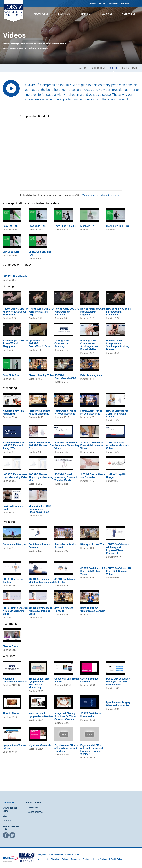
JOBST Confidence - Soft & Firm (66, 581)
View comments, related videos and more (102, 195)
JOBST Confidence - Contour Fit (14, 581)
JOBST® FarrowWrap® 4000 (65, 377)
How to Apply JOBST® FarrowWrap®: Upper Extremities (15, 312)
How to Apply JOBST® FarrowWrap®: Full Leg (41, 312)
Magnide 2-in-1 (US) (117, 226)
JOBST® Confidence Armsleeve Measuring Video (67, 445)
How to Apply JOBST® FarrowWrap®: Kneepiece (119, 312)
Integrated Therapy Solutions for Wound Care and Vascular (66, 716)
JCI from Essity (57, 855)
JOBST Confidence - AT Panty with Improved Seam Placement (117, 549)
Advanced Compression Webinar (15, 680)
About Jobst (43, 859)
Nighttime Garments (40, 745)
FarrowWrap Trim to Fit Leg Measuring (91, 412)
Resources (106, 14)
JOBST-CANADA (35, 812)
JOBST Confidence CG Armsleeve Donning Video (15, 611)
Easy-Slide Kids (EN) (66, 226)
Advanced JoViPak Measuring (13, 412)
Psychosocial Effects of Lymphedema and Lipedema (66, 748)
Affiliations (98, 68)
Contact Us (113, 3)
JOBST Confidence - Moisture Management (41, 581)
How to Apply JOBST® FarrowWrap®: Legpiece (93, 312)
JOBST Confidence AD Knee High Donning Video (119, 571)
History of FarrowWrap (93, 544)
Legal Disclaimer (102, 859)
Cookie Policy (117, 859)
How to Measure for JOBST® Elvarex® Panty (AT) (14, 445)
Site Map (125, 3)
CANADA (7, 820)
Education (64, 14)
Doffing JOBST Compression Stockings (63, 343)
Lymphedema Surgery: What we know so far (119, 704)
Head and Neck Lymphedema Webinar (41, 715)
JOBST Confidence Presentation (91, 715)
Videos (114, 68)
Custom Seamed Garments (89, 680)
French (102, 3)
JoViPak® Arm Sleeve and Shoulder (93, 476)
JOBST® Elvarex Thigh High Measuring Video (41, 477)
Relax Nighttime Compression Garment (93, 609)
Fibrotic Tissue (11, 713)
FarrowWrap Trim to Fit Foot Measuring (65, 412)
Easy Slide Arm (11, 375)
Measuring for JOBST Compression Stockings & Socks (41, 509)
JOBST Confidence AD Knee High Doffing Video (93, 571)
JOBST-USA (33, 808)
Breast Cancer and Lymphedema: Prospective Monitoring (39, 683)
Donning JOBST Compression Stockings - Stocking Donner (118, 345)
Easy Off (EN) (10, 226)
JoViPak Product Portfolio (64, 609)
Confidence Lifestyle (14, 544)
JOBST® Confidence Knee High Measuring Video (92, 445)
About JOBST (41, 14)
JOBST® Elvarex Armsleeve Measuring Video (118, 445)
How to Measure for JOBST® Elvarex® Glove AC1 (117, 414)
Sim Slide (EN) (11, 252)
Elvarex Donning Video (41, 375)
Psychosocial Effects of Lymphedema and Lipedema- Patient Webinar (92, 750)
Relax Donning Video (92, 375)
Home (93, 3)
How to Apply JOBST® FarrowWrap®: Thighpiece (15, 343)
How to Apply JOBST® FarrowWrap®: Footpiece (67, 312)
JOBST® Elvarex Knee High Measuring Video (15, 476)
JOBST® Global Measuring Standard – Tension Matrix (67, 477)
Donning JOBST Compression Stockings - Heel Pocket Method (89, 345)
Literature (81, 68)
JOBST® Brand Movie (15, 276)
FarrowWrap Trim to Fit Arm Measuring (40, 412)
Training (85, 14)
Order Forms (129, 68)
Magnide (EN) (88, 226)
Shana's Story (10, 646)
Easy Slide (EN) (37, 226)
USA (5, 816)
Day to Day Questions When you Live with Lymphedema (118, 682)
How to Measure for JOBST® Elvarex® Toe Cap (41, 445)
